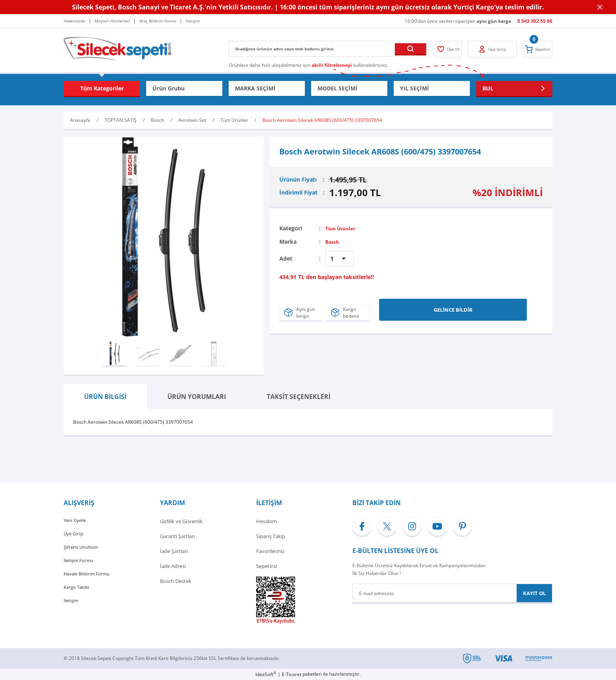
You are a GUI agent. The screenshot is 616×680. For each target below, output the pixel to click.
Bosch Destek (176, 581)
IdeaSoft (266, 674)
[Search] (329, 49)
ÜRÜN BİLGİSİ (105, 397)
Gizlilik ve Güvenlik (181, 521)
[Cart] (535, 49)
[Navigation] (102, 88)
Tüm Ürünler (343, 228)
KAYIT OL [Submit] (534, 593)
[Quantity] (339, 259)
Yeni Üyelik (76, 521)
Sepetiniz (267, 566)
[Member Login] (452, 49)
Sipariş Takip (271, 536)
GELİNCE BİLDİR (453, 307)
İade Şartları (174, 551)
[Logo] (117, 48)
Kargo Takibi (78, 596)
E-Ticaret (291, 674)
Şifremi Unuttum (83, 551)
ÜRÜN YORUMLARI (197, 397)
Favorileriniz (270, 551)
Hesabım (267, 521)
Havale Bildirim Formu (90, 581)
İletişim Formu (81, 566)
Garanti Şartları (177, 536)
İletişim (72, 611)
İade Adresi (173, 566)
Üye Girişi (74, 536)
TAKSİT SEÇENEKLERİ (299, 397)
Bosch (333, 242)
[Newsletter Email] (452, 593)
